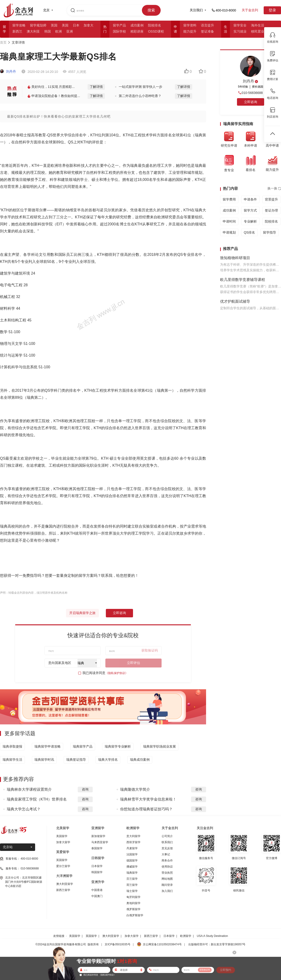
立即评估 (133, 663)
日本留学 (97, 866)
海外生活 (258, 25)
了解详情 (96, 87)
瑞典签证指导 (76, 760)
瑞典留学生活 (12, 760)
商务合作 (167, 861)
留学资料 (190, 25)
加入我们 (167, 891)
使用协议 (167, 867)
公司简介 (167, 836)
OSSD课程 (156, 31)
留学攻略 (19, 25)
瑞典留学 (132, 873)
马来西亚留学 (100, 842)
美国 (65, 25)
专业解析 (250, 221)
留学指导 (270, 232)
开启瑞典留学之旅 (82, 613)
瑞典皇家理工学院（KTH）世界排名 (37, 799)
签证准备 (207, 31)
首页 (3, 42)
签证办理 (271, 210)
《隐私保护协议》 (117, 673)
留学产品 (119, 25)
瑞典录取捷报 (12, 746)
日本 (76, 25)
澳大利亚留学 (65, 884)
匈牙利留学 (133, 897)
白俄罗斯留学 (135, 915)
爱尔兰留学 (63, 866)
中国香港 (97, 890)
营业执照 (167, 873)
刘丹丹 (8, 71)
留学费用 (229, 199)
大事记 (166, 854)
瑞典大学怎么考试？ (24, 809)
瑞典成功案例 (140, 760)
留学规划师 (38, 25)
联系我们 (167, 842)
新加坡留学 (98, 836)
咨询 (85, 789)
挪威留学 (132, 867)
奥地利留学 (133, 903)
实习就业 (240, 31)
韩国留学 (97, 872)
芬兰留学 (132, 879)
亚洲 (70, 31)
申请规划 (229, 232)
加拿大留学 (63, 842)
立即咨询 (119, 613)
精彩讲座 (137, 31)
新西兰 (17, 31)
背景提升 (271, 199)
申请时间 (229, 221)
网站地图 (167, 879)
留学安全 (240, 25)
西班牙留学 (133, 842)
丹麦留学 (132, 848)
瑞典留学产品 (83, 746)
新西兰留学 (63, 890)
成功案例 (137, 25)
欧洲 (59, 31)
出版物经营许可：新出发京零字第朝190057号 (217, 944)
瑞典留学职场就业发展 (159, 746)
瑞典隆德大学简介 (135, 789)
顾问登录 (167, 885)
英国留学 (62, 860)
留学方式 (250, 210)
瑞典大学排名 (108, 760)
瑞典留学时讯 (44, 760)
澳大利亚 (33, 31)
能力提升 (190, 31)
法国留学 (132, 854)
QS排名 (249, 232)
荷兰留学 (132, 885)
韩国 (48, 31)
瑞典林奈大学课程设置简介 (29, 789)
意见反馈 (167, 848)
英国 (54, 25)
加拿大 (89, 25)
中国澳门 (97, 896)
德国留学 (132, 861)
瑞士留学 (132, 891)
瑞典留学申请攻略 (48, 746)
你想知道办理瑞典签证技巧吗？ (146, 809)
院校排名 (155, 25)
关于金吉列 (250, 10)
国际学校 (119, 31)
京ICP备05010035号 (117, 944)
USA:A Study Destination (213, 936)
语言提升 (207, 25)
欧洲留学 (186, 936)
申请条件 (250, 199)
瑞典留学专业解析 (118, 746)
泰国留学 (97, 848)
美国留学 (62, 836)
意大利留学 (133, 836)
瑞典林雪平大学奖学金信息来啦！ (148, 799)
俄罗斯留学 (133, 909)
